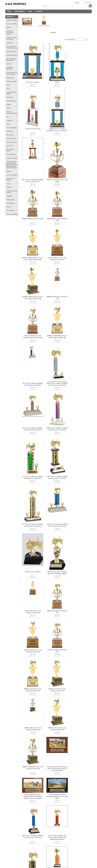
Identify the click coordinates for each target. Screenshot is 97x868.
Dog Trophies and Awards (12, 93)
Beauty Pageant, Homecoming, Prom (12, 48)
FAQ (41, 665)
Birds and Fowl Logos (69, 838)
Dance (8, 85)
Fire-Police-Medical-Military (69, 783)
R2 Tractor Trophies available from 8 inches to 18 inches (76, 255)
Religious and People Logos (69, 680)
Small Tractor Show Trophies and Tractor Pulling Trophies (76, 404)
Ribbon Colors (69, 761)
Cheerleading (10, 78)
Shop (9, 11)
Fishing (12, 108)
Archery (12, 27)
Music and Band (11, 155)
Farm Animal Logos (69, 822)
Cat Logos (69, 833)
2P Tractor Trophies (32, 82)
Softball (12, 187)
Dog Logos (69, 855)
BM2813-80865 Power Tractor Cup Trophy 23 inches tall (76, 174)
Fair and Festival (12, 101)
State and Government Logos (69, 691)
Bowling (9, 64)
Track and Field (12, 203)
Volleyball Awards (12, 215)
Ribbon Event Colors (69, 767)
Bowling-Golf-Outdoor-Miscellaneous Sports (69, 721)
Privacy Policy (41, 671)
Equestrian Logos (69, 827)
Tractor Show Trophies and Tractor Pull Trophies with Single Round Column (54, 598)
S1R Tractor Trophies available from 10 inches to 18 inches (76, 598)
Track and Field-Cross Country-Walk (69, 745)
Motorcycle (12, 146)
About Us (41, 654)
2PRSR (54, 82)
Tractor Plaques (27, 26)
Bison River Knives (12, 55)
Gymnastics (12, 121)
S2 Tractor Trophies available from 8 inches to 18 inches (32, 355)
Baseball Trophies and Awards (12, 38)
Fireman (12, 105)
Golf (12, 117)
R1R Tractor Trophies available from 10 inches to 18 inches (32, 598)
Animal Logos (69, 844)
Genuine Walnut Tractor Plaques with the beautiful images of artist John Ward (54, 548)
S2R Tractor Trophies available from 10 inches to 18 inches (54, 355)
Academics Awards (12, 21)
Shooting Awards (12, 175)
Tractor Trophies (44, 26)
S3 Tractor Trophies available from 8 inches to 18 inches (76, 355)
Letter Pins (12, 131)
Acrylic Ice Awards (12, 24)
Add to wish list (32, 86)
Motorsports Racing (12, 150)
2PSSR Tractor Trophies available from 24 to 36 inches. (32, 133)
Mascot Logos (69, 800)
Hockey (8, 124)
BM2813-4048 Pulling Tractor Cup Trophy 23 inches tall (54, 255)
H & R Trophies (16, 4)
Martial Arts (12, 135)
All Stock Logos (69, 849)
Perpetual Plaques (12, 158)
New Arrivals (20, 11)
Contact (39, 11)
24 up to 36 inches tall (76, 82)
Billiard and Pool (12, 52)
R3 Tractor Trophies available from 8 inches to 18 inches (54, 305)
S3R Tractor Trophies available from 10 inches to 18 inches (32, 404)
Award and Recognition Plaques (12, 33)
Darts (8, 89)
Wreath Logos (69, 704)
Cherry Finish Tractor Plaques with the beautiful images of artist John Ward (32, 548)
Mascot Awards (12, 139)
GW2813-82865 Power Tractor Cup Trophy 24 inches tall (54, 215)
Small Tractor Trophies (54, 403)
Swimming (12, 196)
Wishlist (69, 654)
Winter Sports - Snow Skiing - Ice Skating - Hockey (69, 750)
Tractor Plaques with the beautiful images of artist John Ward (76, 548)
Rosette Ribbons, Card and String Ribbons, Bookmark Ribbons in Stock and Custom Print (12, 165)
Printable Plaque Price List (69, 772)
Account (77, 3)
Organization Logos (69, 726)
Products (10, 17)
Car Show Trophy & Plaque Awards (12, 73)
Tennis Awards (11, 200)
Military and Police (12, 142)
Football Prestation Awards (12, 113)
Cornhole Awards (12, 81)
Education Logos (69, 789)
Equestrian (12, 97)
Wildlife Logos (69, 816)
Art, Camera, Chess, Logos (69, 811)
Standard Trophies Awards (12, 192)
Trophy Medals (12, 211)
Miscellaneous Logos (69, 794)
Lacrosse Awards (12, 128)
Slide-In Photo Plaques (11, 179)
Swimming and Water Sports (69, 675)
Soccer (12, 184)
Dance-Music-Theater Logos (69, 805)
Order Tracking (69, 665)
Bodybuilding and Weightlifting (12, 60)
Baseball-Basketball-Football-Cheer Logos (69, 715)
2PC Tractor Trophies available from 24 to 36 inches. (54, 133)
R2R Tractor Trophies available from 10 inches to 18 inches (32, 305)
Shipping (9, 171)
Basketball (12, 43)
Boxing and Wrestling (10, 68)
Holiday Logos (69, 710)
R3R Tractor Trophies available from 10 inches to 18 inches (76, 305)
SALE (30, 11)
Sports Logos (69, 686)
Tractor (12, 207)
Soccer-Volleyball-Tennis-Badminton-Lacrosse (69, 739)
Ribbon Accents (69, 756)
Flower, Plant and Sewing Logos (69, 778)
